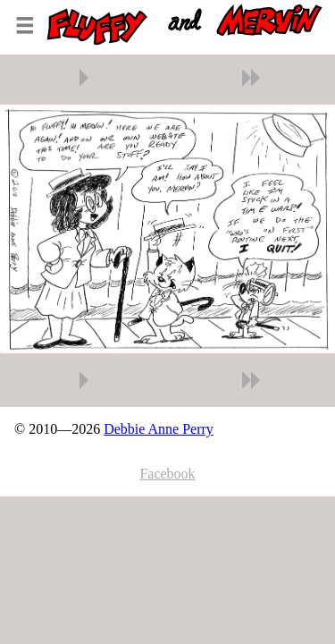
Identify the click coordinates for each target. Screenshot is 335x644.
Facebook (167, 474)
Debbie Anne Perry (159, 429)
